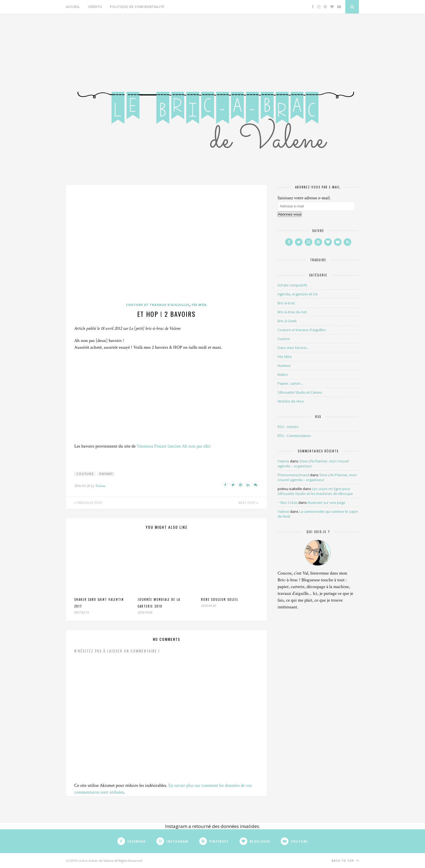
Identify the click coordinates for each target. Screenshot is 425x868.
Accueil (73, 7)
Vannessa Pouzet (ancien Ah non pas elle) (174, 446)
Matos (283, 374)
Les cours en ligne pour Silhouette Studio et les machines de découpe (315, 491)
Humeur (284, 366)
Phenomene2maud (293, 475)
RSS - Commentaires (294, 436)
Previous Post (88, 503)
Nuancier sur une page (326, 502)
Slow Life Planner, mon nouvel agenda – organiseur (317, 477)
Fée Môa (199, 305)
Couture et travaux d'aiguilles (158, 305)
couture (85, 474)
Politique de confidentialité (137, 7)
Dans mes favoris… (294, 348)
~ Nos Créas (288, 502)
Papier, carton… (291, 383)
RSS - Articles (288, 427)
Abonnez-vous (290, 214)
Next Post (249, 503)
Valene (100, 486)
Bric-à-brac (286, 303)
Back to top (345, 861)
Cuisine (284, 339)
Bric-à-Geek (287, 321)
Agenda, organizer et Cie (298, 294)
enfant (106, 474)
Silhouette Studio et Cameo (300, 392)
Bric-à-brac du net (292, 312)
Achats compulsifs (292, 285)
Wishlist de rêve (291, 401)
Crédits (95, 7)
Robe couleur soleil (220, 599)
